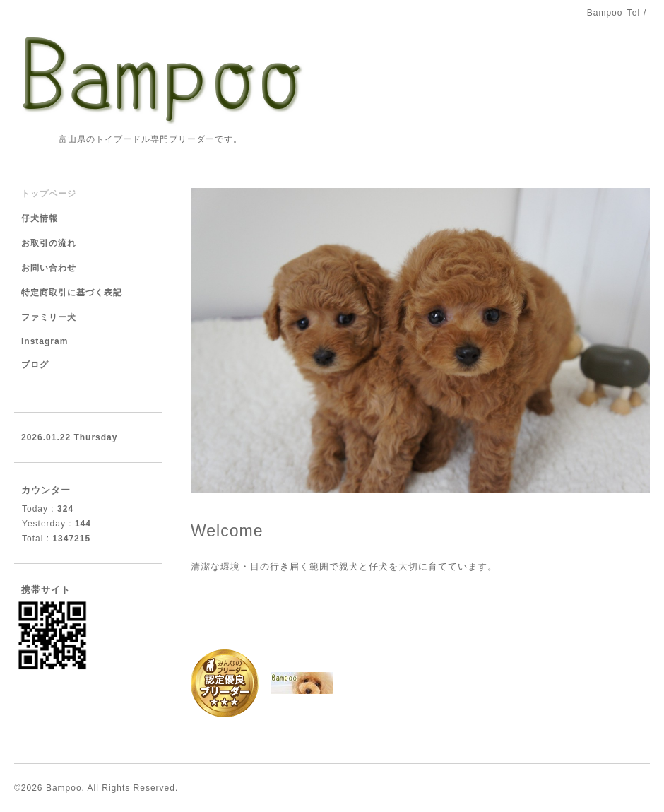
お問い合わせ (49, 268)
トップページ (49, 194)
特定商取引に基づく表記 (72, 293)
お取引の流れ (49, 243)
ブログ (35, 365)
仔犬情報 (40, 218)
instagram (45, 341)
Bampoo (64, 788)
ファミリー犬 (49, 317)
